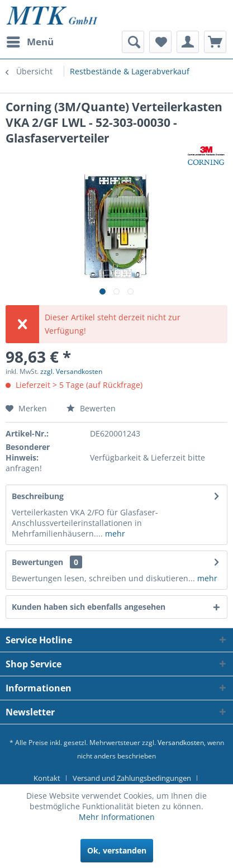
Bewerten (91, 408)
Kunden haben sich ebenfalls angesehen (89, 607)
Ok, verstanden (117, 850)
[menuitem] (30, 42)
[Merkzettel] (160, 42)
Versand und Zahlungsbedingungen (132, 778)
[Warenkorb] (215, 42)
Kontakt (47, 778)
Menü (30, 41)
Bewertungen (37, 562)
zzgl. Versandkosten (71, 371)
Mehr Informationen (117, 817)
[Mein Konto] (188, 42)
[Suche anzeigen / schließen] (133, 42)
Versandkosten (181, 743)
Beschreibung (38, 496)
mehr (114, 533)
